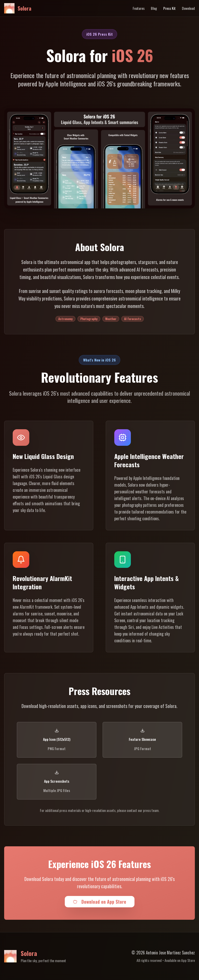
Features (139, 8)
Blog (154, 8)
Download (188, 8)
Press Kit (169, 8)
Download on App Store (100, 902)
